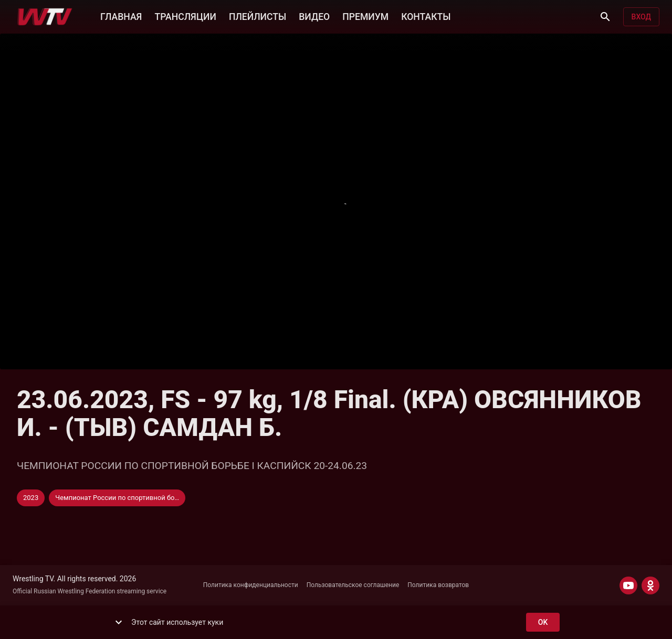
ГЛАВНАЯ (121, 16)
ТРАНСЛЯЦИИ (185, 16)
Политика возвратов (438, 585)
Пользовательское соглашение (353, 585)
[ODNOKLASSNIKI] (650, 585)
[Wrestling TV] (45, 17)
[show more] (119, 622)
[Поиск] (605, 17)
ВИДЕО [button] (314, 16)
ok (543, 622)
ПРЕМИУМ (365, 16)
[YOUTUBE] (628, 585)
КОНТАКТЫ (426, 16)
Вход (641, 17)
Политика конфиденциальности (251, 585)
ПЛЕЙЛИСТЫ (258, 16)
